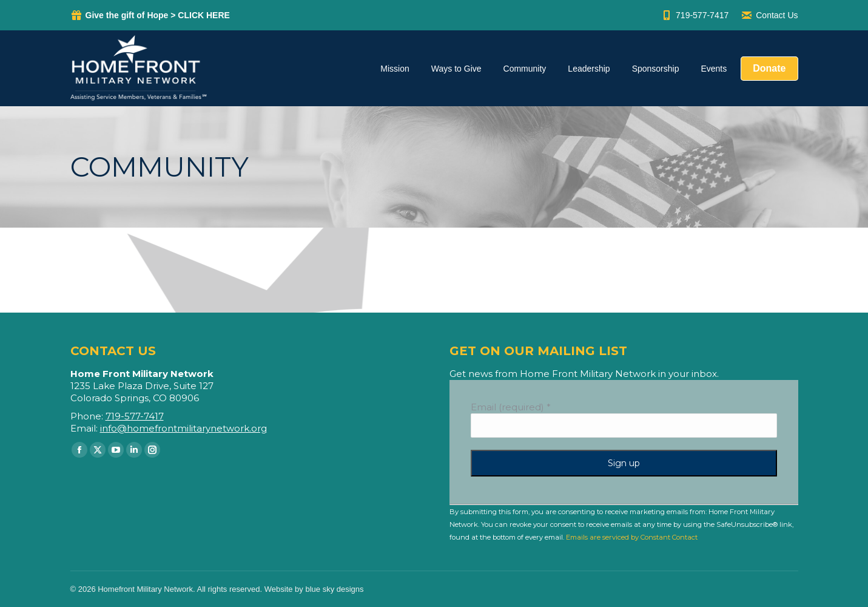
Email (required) (511, 407)
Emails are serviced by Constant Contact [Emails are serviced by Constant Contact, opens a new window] (632, 537)
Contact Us (769, 15)
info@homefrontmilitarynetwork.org (183, 428)
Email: (85, 428)
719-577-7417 (695, 15)
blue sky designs (334, 589)
